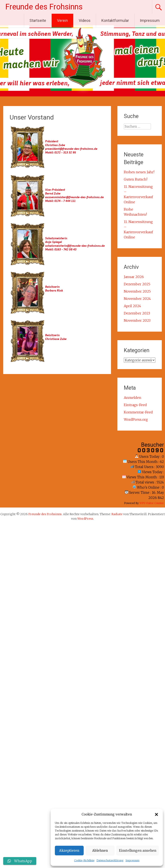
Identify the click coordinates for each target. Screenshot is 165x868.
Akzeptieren (69, 851)
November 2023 (137, 320)
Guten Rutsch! (136, 179)
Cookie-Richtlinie (84, 860)
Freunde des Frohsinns (44, 7)
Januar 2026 (134, 277)
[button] (156, 814)
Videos (85, 20)
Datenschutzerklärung (110, 860)
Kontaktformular (115, 20)
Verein (62, 20)
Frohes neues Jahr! (139, 172)
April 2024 (132, 306)
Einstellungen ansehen (138, 851)
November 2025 (137, 291)
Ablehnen (100, 851)
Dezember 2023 (137, 313)
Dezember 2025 (137, 284)
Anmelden (133, 398)
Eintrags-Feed (135, 405)
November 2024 (137, 299)
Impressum (132, 860)
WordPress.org (136, 419)
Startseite (38, 20)
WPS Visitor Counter (152, 503)
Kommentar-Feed (138, 412)
